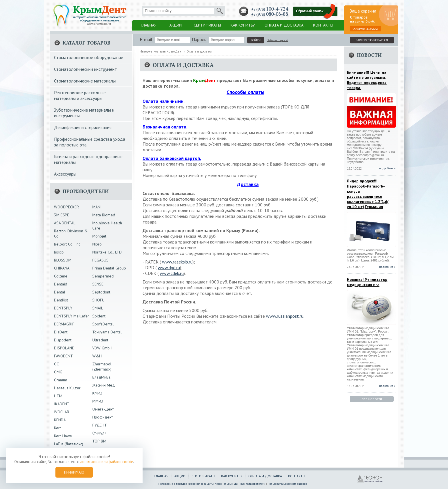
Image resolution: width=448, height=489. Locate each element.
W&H (97, 356)
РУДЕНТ (100, 425)
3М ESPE (62, 215)
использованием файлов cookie (106, 462)
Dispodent (63, 340)
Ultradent (100, 340)
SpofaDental (103, 324)
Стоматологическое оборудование (89, 57)
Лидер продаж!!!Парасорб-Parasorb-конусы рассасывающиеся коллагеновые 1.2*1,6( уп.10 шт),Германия (368, 194)
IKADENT (62, 404)
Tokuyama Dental (107, 332)
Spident (99, 316)
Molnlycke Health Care (107, 226)
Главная (149, 25)
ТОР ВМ (99, 441)
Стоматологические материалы (85, 81)
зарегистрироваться (372, 40)
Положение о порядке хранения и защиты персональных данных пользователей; (212, 484)
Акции (176, 25)
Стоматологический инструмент (85, 69)
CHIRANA (62, 268)
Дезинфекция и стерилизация (83, 127)
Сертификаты (207, 25)
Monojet (99, 236)
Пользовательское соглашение (287, 484)
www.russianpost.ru (285, 316)
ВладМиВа (101, 377)
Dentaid (61, 284)
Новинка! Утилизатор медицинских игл (367, 282)
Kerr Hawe (63, 436)
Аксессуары (65, 174)
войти (256, 40)
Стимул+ (99, 433)
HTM (58, 396)
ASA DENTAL (65, 223)
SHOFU (98, 300)
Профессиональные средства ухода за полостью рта (90, 142)
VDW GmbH (102, 348)
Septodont (101, 292)
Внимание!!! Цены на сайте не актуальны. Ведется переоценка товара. (367, 80)
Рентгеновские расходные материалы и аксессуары (80, 95)
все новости (372, 399)
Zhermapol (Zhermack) (102, 367)
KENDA (60, 420)
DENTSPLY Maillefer (72, 316)
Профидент (103, 417)
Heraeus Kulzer (67, 388)
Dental (60, 292)
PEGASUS (100, 260)
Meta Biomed (104, 215)
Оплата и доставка (284, 25)
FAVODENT (63, 356)
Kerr (58, 428)
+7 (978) (270, 9)
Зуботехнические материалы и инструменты (84, 113)
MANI (97, 207)
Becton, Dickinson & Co (71, 234)
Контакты (323, 25)
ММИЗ (98, 401)
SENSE (98, 284)
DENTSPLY (63, 308)
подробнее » (387, 168)
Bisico (59, 252)
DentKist (61, 300)
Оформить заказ (365, 29)
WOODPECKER (66, 207)
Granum (61, 380)
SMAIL (98, 308)
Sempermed (103, 276)
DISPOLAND (64, 348)
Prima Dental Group (109, 268)
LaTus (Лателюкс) (69, 444)
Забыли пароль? (278, 40)
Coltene (61, 276)
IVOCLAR (62, 412)
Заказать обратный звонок (315, 12)
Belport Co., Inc (67, 244)
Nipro (97, 244)
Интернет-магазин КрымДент (161, 51)
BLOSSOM (63, 260)
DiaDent (61, 332)
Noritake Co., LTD (107, 252)
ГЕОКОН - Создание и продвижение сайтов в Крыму (370, 479)
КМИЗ (97, 393)
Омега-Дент (103, 409)
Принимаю (74, 472)
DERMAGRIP (64, 324)
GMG (58, 372)
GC (56, 364)
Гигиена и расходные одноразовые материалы (88, 159)
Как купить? (243, 25)
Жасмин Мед (104, 385)
